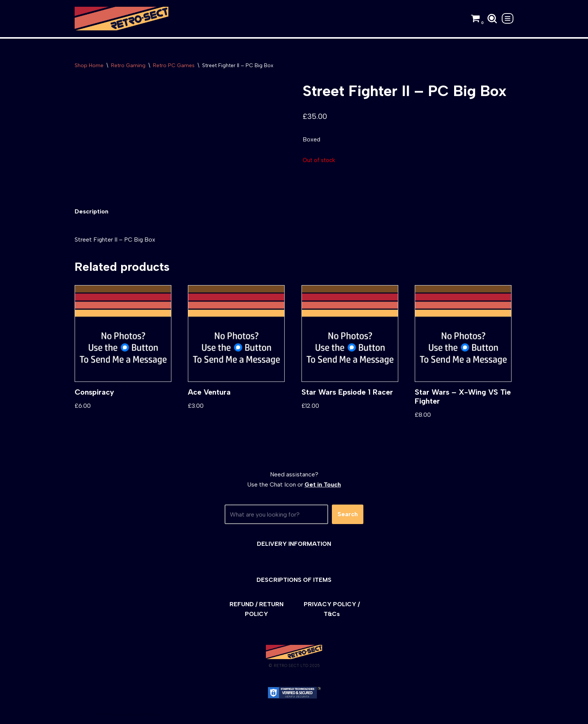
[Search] (492, 19)
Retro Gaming (128, 65)
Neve (82, 714)
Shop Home (89, 65)
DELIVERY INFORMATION (294, 544)
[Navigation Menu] (508, 18)
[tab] (91, 212)
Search (348, 515)
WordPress (142, 714)
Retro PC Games (174, 65)
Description (91, 212)
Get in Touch (323, 485)
